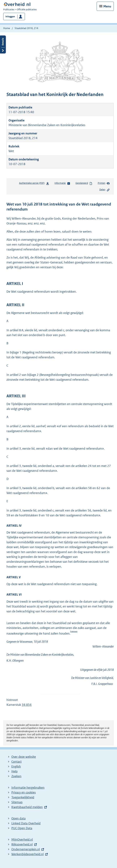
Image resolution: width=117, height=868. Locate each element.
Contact (16, 762)
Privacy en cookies (24, 792)
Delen (105, 190)
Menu (107, 6)
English (16, 766)
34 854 (27, 705)
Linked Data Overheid (26, 823)
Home (7, 28)
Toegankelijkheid (23, 797)
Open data (18, 818)
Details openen (3, 44)
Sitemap (17, 802)
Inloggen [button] (10, 17)
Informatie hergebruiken (28, 788)
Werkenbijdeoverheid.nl (27, 854)
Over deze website (24, 757)
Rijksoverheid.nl (22, 844)
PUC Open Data (22, 828)
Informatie (62, 183)
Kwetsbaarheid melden (27, 807)
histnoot (74, 631)
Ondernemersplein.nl (26, 849)
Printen (104, 183)
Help (15, 771)
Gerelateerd (84, 183)
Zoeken (16, 776)
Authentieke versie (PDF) (34, 184)
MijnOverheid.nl (22, 839)
